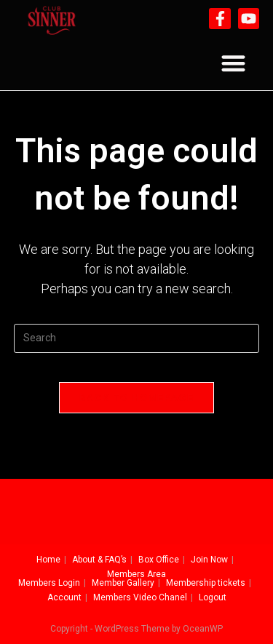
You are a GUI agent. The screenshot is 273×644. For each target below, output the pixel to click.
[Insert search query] (137, 338)
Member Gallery (123, 583)
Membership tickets (206, 583)
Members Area (136, 574)
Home (48, 560)
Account (64, 597)
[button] (233, 64)
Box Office (159, 560)
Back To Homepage (136, 398)
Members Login (49, 583)
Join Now (209, 560)
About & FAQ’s (99, 560)
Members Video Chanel (140, 597)
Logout (213, 597)
